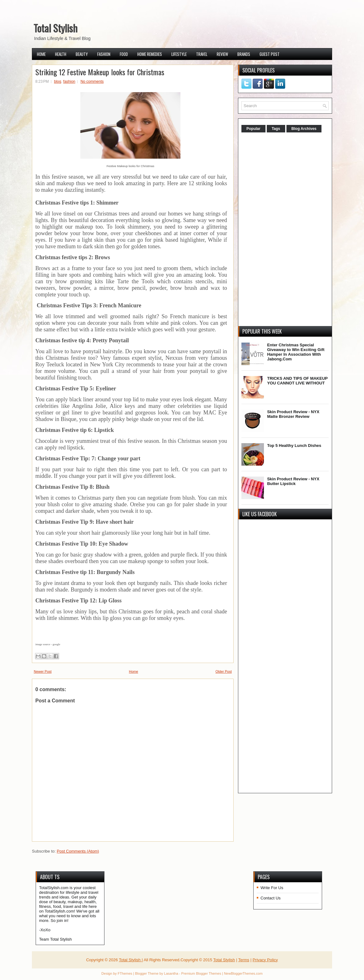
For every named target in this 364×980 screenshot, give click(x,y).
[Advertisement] (288, 230)
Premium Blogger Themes (201, 973)
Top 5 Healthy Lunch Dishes (294, 445)
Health (61, 54)
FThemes (125, 973)
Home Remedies (150, 54)
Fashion (104, 54)
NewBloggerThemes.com (243, 973)
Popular (253, 129)
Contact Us (270, 898)
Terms (244, 960)
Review (222, 54)
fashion (69, 82)
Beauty (82, 54)
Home (41, 54)
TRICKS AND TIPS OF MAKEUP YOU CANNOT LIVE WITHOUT (297, 381)
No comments (92, 82)
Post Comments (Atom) (78, 851)
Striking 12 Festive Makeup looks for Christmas (100, 72)
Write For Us (272, 888)
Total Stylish (56, 28)
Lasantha (171, 973)
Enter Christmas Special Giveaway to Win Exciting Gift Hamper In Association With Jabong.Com (296, 352)
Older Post (224, 671)
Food (124, 54)
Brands (244, 54)
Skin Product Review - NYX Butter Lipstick (293, 481)
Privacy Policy (265, 960)
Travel (202, 54)
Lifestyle (179, 54)
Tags (276, 129)
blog (58, 82)
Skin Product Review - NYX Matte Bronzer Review (293, 414)
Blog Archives (304, 129)
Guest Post (270, 54)
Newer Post (43, 671)
